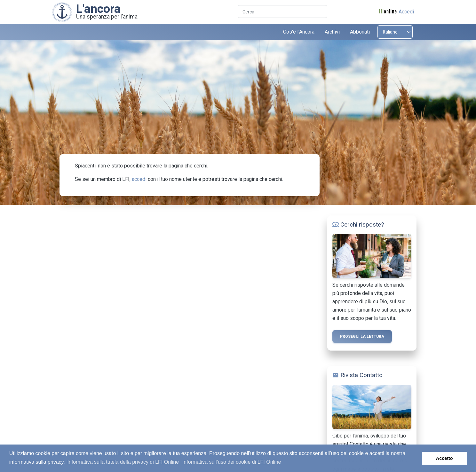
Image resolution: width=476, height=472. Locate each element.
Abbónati (360, 32)
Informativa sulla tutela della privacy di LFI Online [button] (123, 462)
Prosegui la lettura (362, 337)
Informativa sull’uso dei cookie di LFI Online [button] (232, 462)
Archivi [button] (332, 32)
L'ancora (98, 9)
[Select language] (395, 32)
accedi (139, 179)
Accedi (406, 12)
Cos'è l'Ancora (299, 32)
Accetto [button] (444, 458)
